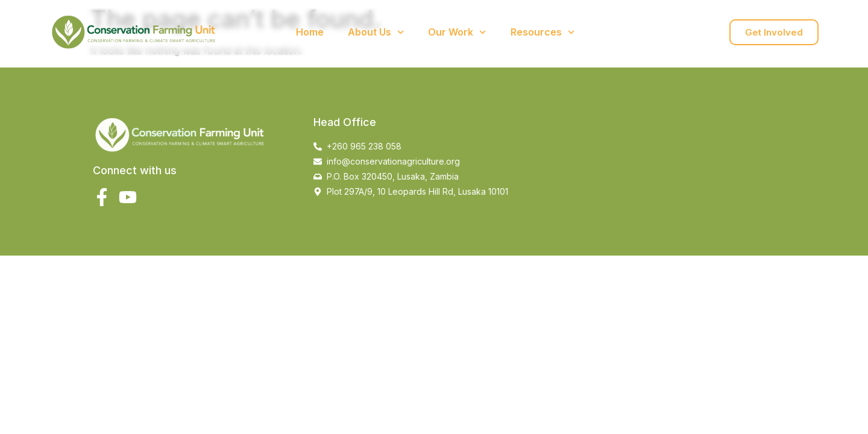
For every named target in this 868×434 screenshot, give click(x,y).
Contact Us (625, 32)
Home (310, 32)
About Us (376, 32)
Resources (542, 32)
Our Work (457, 32)
